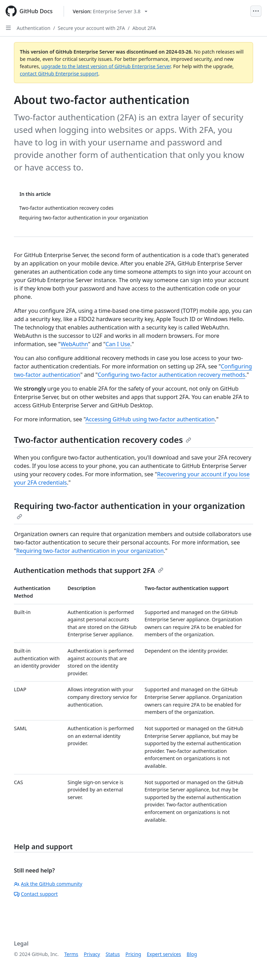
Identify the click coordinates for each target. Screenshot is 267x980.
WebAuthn (74, 344)
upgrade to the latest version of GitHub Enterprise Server (106, 66)
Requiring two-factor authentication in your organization (130, 510)
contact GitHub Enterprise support (59, 74)
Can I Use (118, 344)
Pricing (133, 954)
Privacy (92, 954)
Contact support (36, 894)
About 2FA (144, 28)
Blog (192, 954)
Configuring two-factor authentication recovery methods (171, 375)
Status (113, 954)
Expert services (164, 954)
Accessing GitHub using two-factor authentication (150, 419)
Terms (71, 954)
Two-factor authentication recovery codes (103, 440)
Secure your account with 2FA (91, 28)
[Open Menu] (256, 11)
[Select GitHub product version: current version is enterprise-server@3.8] (110, 11)
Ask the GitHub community (48, 884)
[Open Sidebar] (8, 28)
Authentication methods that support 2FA (89, 570)
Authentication (34, 28)
